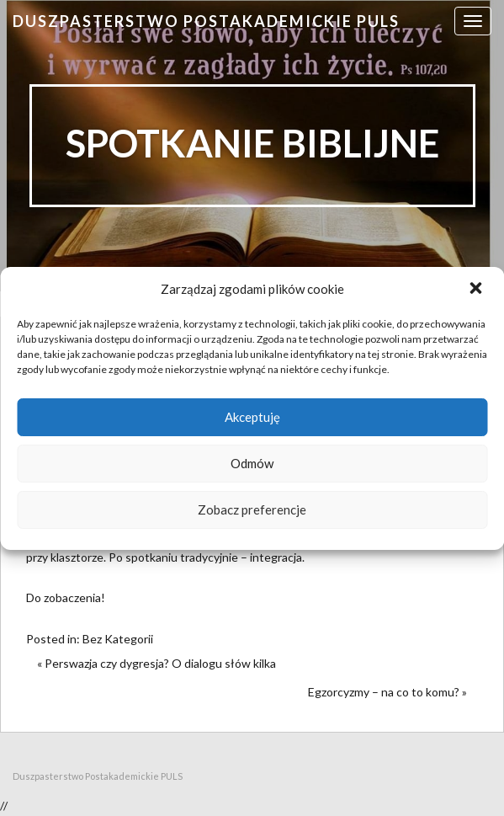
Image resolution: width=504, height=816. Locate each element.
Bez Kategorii (118, 639)
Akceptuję (252, 417)
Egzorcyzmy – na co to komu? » (387, 692)
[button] (477, 290)
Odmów (252, 463)
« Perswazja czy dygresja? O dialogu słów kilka (157, 663)
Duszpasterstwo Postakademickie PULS (206, 21)
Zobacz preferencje (252, 509)
